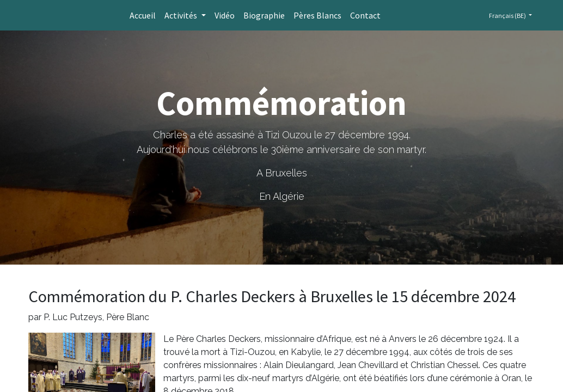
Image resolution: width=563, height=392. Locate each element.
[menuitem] (143, 15)
